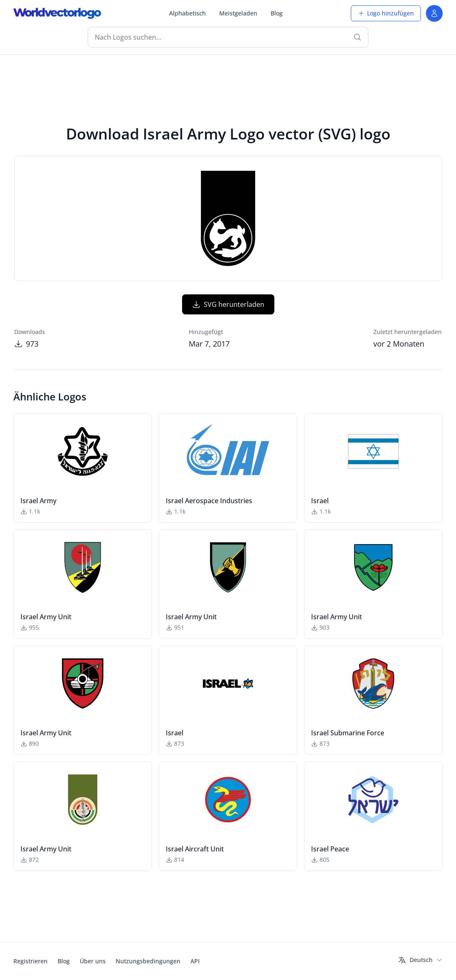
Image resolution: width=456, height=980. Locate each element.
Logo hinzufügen (386, 13)
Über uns (93, 961)
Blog (277, 13)
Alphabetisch (187, 13)
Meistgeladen (238, 13)
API (195, 961)
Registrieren (30, 961)
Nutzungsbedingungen (148, 961)
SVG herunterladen (228, 304)
